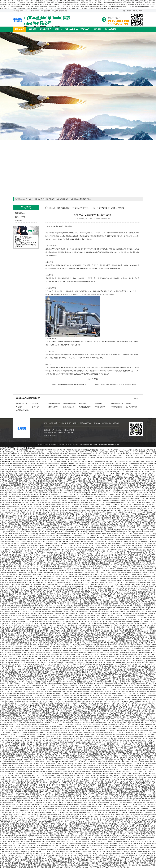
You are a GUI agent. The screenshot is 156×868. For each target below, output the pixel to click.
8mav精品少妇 (84, 666)
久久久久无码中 (147, 543)
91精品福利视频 (150, 557)
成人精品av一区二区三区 (99, 592)
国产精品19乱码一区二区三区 (67, 865)
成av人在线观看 (42, 818)
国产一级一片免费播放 (148, 464)
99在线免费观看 (16, 557)
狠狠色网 (129, 656)
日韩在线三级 (109, 491)
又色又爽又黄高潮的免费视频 (106, 847)
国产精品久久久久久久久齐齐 (87, 545)
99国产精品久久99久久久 (64, 789)
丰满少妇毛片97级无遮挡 (124, 752)
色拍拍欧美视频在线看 (113, 538)
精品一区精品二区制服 (126, 676)
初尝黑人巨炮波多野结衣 (98, 676)
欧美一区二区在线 (28, 701)
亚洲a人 (13, 637)
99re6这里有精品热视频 (134, 662)
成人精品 (35, 623)
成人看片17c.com (133, 596)
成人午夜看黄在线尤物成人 (111, 838)
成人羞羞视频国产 (135, 575)
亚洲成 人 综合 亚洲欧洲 (96, 465)
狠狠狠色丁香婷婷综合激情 (93, 771)
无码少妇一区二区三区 (57, 508)
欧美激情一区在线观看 (128, 485)
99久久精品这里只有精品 (57, 678)
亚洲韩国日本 (60, 614)
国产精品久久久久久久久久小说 (62, 495)
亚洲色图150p (121, 842)
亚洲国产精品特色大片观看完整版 (105, 694)
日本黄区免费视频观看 (114, 530)
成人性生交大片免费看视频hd (46, 855)
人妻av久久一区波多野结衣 (60, 686)
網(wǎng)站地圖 (138, 11)
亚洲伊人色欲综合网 (23, 530)
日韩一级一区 (36, 842)
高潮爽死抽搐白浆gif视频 (26, 836)
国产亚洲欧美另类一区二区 (114, 770)
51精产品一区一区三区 (78, 619)
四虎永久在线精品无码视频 (18, 705)
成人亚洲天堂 (131, 483)
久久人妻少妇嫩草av (87, 555)
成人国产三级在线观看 (134, 633)
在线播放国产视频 (41, 828)
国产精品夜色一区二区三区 (76, 797)
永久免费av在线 (150, 588)
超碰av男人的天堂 (81, 563)
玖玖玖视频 (109, 692)
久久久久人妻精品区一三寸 (140, 637)
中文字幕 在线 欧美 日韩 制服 (49, 799)
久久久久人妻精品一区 (87, 651)
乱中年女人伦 (23, 518)
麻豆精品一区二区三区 (25, 540)
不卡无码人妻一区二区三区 (118, 495)
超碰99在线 (83, 836)
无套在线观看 (84, 781)
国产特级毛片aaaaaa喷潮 (25, 690)
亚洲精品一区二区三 (107, 641)
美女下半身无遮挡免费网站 (138, 729)
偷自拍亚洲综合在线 (132, 844)
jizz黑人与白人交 (17, 584)
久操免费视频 (31, 489)
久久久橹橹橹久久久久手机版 (121, 557)
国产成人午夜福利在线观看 (12, 497)
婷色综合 (57, 594)
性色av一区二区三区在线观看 (42, 481)
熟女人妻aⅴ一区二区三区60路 (99, 713)
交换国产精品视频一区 (67, 847)
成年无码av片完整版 (149, 695)
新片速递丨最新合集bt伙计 (16, 791)
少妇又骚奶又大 (91, 668)
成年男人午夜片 (39, 465)
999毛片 (91, 787)
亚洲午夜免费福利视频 (12, 506)
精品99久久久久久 (106, 489)
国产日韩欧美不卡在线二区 (119, 604)
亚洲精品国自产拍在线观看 (123, 709)
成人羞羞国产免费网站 (110, 678)
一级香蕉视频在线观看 (144, 561)
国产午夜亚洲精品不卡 (10, 867)
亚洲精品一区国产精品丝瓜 (47, 619)
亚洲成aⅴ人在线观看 (80, 616)
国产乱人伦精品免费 (24, 695)
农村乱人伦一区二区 (40, 467)
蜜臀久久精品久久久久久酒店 (13, 565)
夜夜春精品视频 (123, 721)
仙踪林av (33, 462)
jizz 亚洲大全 (18, 795)
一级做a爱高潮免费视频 (120, 649)
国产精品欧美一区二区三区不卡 (124, 489)
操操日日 (83, 834)
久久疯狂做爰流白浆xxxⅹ (81, 711)
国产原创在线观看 (66, 713)
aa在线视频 (131, 672)
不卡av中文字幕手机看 (115, 616)
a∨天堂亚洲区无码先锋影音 (135, 699)
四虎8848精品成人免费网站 (77, 623)
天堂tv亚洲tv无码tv (143, 520)
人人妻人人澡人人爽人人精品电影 (40, 516)
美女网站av (18, 666)
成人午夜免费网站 (104, 571)
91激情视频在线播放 (13, 748)
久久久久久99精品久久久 (77, 820)
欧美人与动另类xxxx (32, 764)
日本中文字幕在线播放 (109, 857)
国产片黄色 (61, 641)
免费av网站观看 (47, 561)
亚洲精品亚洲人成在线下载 (34, 625)
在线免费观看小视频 (42, 836)
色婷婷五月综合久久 (80, 512)
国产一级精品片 (82, 787)
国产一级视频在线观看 (137, 504)
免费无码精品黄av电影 (37, 639)
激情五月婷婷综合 (43, 697)
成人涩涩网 (109, 506)
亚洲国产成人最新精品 (126, 846)
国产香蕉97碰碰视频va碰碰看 (24, 699)
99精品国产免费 (52, 475)
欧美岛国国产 (21, 571)
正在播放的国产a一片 (11, 532)
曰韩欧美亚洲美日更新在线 (113, 771)
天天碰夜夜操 (49, 543)
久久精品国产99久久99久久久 (88, 580)
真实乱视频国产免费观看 (17, 744)
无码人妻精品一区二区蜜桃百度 (143, 861)
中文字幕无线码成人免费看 (97, 512)
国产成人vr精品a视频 (64, 610)
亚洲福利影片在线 (138, 725)
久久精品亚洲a (78, 479)
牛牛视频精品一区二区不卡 (104, 590)
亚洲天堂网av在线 (88, 462)
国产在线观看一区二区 (53, 616)
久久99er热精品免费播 (69, 649)
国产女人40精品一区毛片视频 (88, 506)
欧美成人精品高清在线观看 (110, 653)
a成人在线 (9, 684)
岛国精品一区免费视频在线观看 (73, 598)
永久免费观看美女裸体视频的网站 (22, 538)
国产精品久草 (44, 600)
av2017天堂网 (89, 584)
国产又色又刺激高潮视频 (108, 742)
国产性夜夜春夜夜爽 (141, 688)
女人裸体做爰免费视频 (119, 571)
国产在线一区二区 (111, 781)
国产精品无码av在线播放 (95, 532)
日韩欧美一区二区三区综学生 (24, 684)
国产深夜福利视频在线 (23, 692)
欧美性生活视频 (120, 651)
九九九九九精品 (88, 674)
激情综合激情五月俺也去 (109, 834)
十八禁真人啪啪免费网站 (22, 842)
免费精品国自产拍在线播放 (50, 713)
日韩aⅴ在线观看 (33, 518)
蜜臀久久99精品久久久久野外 (30, 485)
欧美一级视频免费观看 (86, 561)
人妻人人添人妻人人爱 (103, 557)
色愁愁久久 (137, 680)
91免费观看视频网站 (29, 501)
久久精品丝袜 (82, 670)
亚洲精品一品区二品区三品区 (46, 479)
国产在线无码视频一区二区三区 (13, 762)
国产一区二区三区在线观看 (83, 647)
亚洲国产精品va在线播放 (126, 738)
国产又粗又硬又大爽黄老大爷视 (127, 524)
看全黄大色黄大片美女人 (134, 707)
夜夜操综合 (131, 855)
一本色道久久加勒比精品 (106, 849)
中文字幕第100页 (46, 510)
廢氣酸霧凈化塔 (22, 407)
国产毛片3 (114, 748)
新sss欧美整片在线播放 (108, 610)
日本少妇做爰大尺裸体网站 (140, 499)
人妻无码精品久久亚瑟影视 (112, 807)
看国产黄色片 (90, 483)
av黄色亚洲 (16, 621)
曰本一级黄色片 (147, 697)
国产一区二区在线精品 (51, 838)
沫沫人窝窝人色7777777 (96, 695)
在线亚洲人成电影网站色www (16, 770)
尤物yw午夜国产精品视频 (74, 822)
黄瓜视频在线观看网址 (85, 865)
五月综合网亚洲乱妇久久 (82, 643)
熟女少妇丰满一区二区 (44, 501)
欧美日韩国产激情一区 (97, 844)
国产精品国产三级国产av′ (37, 810)
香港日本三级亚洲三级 (104, 789)
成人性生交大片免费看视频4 (18, 844)
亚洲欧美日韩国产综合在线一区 (127, 801)
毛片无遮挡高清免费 (116, 516)
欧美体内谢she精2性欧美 (111, 773)
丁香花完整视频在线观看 (57, 828)
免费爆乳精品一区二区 (16, 682)
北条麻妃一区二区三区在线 (138, 830)
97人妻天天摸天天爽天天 (83, 777)
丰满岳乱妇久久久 (125, 682)
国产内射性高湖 (133, 674)
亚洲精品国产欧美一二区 (146, 610)
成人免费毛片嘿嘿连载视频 (54, 582)
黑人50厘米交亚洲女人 (104, 602)
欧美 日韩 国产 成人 (118, 473)
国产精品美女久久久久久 (21, 462)
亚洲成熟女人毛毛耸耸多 (43, 729)
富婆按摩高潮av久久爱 (50, 682)
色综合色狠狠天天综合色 (103, 680)
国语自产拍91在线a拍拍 (88, 633)
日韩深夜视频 (79, 734)
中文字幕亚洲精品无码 (117, 580)
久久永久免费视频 (86, 731)
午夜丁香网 (147, 758)
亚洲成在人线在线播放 (74, 641)
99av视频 (133, 840)
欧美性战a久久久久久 (139, 703)
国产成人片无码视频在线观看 (110, 479)
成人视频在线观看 (21, 771)
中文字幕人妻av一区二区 (69, 594)
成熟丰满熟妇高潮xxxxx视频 (139, 536)
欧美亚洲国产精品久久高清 (78, 752)
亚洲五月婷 (126, 499)
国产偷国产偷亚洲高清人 (110, 487)
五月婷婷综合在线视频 (142, 748)
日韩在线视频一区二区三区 (92, 732)
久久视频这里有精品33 (132, 820)
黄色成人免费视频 (73, 810)
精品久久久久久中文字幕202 (144, 842)
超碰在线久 (127, 464)
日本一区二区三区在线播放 (95, 820)
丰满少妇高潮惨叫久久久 (48, 567)
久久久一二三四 (67, 616)
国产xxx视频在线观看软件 (73, 606)
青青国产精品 (113, 592)
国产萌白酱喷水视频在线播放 (57, 499)
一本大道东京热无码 (82, 489)
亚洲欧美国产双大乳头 (102, 497)
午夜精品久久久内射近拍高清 (116, 711)
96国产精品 (60, 705)
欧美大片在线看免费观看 (29, 569)
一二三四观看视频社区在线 (99, 485)
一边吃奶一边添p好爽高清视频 (44, 775)
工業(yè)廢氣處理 (45, 11)
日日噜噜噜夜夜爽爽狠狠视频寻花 (125, 734)
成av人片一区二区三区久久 (141, 705)
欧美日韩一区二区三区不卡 (140, 590)
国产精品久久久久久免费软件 (15, 491)
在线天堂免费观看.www (138, 514)
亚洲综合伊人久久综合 (47, 660)
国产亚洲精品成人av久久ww (119, 536)
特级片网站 (81, 530)
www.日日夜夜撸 (107, 514)
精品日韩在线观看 (101, 750)
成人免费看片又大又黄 (91, 479)
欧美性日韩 (20, 627)
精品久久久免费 (106, 475)
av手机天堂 (80, 483)
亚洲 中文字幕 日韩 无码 (70, 836)
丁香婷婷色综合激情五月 (102, 614)
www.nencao (43, 789)
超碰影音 (54, 514)
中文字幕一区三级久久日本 (59, 824)
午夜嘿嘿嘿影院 (131, 692)
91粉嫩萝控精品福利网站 (84, 664)
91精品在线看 (117, 647)
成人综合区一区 (82, 832)
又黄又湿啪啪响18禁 (14, 495)
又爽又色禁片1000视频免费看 (142, 577)
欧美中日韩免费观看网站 (61, 727)
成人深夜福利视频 (118, 658)
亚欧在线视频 (16, 561)
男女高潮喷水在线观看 (24, 637)
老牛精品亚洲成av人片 (111, 828)
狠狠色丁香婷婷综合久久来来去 (59, 760)
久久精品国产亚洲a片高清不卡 (127, 610)
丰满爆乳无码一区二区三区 (96, 656)
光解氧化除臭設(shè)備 (117, 404)
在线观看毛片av (52, 584)
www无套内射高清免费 (49, 493)
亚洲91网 (106, 559)
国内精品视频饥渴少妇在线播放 (35, 528)
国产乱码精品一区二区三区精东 (56, 596)
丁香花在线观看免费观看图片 (102, 814)
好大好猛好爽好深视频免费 (24, 729)
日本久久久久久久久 (19, 504)
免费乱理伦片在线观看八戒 (95, 760)
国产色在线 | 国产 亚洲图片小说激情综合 (108, 717)
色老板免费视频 (11, 695)
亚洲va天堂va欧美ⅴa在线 (64, 846)
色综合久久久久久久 (70, 538)
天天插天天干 (118, 861)
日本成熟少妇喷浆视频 (71, 569)
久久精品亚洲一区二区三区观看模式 (74, 551)
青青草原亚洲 (43, 803)
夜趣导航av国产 (29, 649)
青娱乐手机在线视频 (130, 717)
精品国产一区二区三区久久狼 (91, 703)
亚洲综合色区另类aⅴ (98, 467)
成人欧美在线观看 (77, 699)
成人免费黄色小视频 (137, 660)
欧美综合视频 (84, 502)
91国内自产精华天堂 (47, 853)
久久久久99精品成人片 (18, 489)
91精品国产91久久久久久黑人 (93, 746)
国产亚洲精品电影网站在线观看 (33, 606)
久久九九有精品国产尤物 (142, 518)
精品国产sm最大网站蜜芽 (107, 660)
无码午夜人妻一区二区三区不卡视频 (134, 551)
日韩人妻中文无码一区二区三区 (37, 744)
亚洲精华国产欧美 (95, 744)
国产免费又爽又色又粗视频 (109, 818)
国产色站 (146, 549)
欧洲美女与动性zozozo (39, 499)
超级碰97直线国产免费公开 (107, 826)
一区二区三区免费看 (58, 604)
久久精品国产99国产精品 (85, 497)
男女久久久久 (136, 602)
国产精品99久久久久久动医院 (11, 633)
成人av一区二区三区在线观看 (58, 487)
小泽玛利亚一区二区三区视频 (146, 732)
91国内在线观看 (56, 635)
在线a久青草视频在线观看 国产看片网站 (42, 705)
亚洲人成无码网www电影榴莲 (44, 807)
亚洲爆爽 (153, 483)
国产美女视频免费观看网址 (51, 549)
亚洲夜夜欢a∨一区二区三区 (133, 750)
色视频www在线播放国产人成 (40, 703)
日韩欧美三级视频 (111, 682)
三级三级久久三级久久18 (53, 551)
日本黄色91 (134, 653)
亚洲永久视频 (89, 734)
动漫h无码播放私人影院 (33, 629)
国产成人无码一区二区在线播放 (29, 672)
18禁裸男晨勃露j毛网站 (77, 701)
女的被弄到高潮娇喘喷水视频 (132, 756)
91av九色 (73, 545)
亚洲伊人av (101, 768)
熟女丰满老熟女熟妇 (62, 543)
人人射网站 (71, 520)
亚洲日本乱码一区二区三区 (49, 497)
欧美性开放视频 (134, 721)
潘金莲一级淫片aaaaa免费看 (134, 814)
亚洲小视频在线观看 (22, 760)
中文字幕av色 (77, 779)
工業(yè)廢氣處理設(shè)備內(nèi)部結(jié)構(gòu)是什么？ (120, 385)
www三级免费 (117, 471)
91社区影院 (129, 797)
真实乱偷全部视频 (80, 838)
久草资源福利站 (74, 731)
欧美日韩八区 (100, 779)
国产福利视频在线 (88, 518)
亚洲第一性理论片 (24, 499)
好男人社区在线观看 (117, 808)
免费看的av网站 (102, 775)
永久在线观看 (125, 637)
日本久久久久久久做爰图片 (19, 586)
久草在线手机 (118, 670)
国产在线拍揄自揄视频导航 (28, 534)
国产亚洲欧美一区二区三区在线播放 (21, 655)
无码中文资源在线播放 (107, 672)
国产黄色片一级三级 (47, 795)
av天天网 (91, 851)
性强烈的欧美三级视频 (80, 534)
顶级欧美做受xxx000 (7, 740)
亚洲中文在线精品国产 (83, 516)
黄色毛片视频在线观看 (121, 783)
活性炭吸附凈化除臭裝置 (39, 404)
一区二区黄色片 (69, 547)
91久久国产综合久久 (130, 690)
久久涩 (87, 514)
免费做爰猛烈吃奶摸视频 (37, 602)
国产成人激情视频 (143, 483)
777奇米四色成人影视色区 (104, 734)
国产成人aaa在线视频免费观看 (14, 582)
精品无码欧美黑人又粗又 (59, 703)
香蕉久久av (99, 540)
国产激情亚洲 (56, 473)
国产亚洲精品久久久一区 (65, 571)
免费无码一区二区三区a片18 (146, 840)
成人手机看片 (141, 789)
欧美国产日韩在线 (130, 616)
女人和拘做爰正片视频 (19, 647)
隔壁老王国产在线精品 (29, 621)
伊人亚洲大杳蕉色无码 (22, 549)
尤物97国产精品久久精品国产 (117, 674)
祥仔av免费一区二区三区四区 (25, 816)
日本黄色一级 (112, 528)
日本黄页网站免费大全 (53, 465)
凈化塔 (128, 407)
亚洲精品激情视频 (78, 617)
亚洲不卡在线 (94, 504)
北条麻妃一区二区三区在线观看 (37, 464)
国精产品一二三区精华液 (77, 762)
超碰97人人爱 (55, 867)
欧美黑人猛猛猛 (119, 865)
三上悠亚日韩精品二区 (37, 754)
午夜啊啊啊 (48, 577)
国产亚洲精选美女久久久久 (63, 512)
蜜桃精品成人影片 (63, 619)
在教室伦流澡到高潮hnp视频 (41, 635)
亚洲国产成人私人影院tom (40, 805)
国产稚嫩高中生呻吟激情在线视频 (54, 668)
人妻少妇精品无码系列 (94, 619)
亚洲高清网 (10, 799)
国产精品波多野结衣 (44, 545)
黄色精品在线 (15, 768)
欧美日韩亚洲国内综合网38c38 (68, 524)
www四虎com (45, 842)
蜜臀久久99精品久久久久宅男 (141, 645)
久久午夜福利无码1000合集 (143, 709)
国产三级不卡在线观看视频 (94, 471)
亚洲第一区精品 (25, 532)
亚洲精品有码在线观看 (63, 688)
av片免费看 (22, 865)
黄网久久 (56, 754)
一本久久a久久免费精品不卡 (104, 865)
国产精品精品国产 (38, 756)
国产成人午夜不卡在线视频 (135, 736)
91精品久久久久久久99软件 (55, 588)
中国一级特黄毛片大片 (56, 818)
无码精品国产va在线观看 (117, 526)
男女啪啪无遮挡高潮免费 (114, 695)
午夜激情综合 (133, 569)
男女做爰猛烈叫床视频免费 (108, 863)
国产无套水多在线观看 (43, 612)
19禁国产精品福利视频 (47, 518)
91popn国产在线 (8, 549)
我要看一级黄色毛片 (82, 612)
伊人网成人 (60, 532)
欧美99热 (30, 807)
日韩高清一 (34, 731)
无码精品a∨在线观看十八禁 (120, 810)
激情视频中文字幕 (124, 731)
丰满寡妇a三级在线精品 (105, 861)
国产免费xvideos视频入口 (121, 744)
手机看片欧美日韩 (86, 614)
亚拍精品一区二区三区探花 (100, 536)
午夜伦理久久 (75, 808)
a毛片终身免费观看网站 (100, 516)
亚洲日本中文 (144, 493)
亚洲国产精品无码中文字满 (29, 600)
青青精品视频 (19, 832)
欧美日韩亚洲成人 (84, 723)
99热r (103, 740)
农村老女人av (133, 777)
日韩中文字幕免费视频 (96, 752)
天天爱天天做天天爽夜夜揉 (134, 502)
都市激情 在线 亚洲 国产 (14, 849)
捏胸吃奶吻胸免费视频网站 (21, 752)
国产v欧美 (148, 770)
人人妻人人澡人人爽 (73, 481)
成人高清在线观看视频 (133, 865)
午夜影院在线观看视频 (63, 658)
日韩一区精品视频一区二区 (39, 760)
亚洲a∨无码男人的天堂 (140, 528)
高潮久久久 (11, 680)
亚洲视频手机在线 (137, 516)
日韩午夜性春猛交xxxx (98, 699)
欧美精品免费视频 (33, 853)
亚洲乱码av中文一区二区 (40, 469)
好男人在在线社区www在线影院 (54, 742)
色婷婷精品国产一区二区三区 (70, 592)
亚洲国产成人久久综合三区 (54, 606)
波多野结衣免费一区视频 (27, 779)
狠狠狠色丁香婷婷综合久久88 (142, 540)
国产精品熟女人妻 (9, 783)
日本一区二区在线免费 (40, 571)
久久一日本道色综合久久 (33, 793)
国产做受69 (110, 779)
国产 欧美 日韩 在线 (108, 606)
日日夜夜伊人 (104, 580)
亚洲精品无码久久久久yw (59, 820)
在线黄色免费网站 (25, 713)
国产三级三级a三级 (147, 664)
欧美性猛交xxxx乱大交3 (70, 768)
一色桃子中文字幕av (94, 838)
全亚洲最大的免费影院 (78, 653)
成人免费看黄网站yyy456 (42, 563)
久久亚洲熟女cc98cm (109, 588)
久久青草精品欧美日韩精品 (70, 781)
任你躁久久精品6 (61, 771)
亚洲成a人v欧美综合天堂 (140, 627)
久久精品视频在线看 (104, 668)
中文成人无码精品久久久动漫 (63, 857)
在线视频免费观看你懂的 (102, 729)
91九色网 (89, 686)
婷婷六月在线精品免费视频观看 (47, 489)
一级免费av (60, 518)
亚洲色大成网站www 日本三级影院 (91, 828)
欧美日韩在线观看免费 (138, 810)
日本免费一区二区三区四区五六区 (93, 795)
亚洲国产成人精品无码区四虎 (13, 551)
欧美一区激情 (122, 596)
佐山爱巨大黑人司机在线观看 (26, 797)
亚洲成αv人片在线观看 (34, 504)
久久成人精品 (136, 462)
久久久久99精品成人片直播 (26, 830)
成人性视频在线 (40, 588)
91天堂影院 (122, 857)
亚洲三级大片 (78, 740)
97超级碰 (47, 604)
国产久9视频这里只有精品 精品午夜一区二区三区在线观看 (80, 801)
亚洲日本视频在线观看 (47, 846)
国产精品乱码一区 (16, 608)
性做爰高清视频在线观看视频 (46, 865)
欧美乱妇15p (45, 867)
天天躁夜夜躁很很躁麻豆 (9, 573)
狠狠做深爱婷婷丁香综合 (9, 612)
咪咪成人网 (75, 830)
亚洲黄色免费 (68, 740)
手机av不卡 (8, 553)
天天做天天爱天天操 (121, 491)
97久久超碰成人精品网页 (118, 643)
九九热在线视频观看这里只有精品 (40, 859)
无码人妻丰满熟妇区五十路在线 (94, 582)
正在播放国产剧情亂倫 (22, 789)
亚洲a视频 (83, 656)
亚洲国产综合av (144, 653)
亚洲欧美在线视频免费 (94, 754)
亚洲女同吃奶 (92, 783)
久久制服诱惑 (79, 571)
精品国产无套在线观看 (64, 479)
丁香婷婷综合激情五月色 (90, 655)
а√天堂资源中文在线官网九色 (107, 549)
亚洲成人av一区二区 (37, 822)
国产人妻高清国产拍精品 (54, 491)
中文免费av (138, 797)
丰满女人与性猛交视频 (13, 777)
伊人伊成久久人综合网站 (72, 559)
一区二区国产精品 (145, 668)
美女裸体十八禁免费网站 (92, 857)
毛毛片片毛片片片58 (74, 596)
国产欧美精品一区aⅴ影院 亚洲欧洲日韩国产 (65, 805)
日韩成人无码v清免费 (34, 686)
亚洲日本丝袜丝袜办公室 (33, 579)
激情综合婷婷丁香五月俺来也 (106, 736)
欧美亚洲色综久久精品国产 (98, 645)
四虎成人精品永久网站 (31, 471)
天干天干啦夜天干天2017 (119, 559)
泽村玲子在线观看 (69, 832)
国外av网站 (7, 598)
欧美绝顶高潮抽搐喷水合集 (97, 534)
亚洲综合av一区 (26, 820)
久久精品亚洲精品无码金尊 (45, 658)
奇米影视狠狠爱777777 (40, 674)
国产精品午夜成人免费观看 (104, 651)
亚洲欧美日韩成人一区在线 (34, 832)
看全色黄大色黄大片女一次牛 (139, 849)
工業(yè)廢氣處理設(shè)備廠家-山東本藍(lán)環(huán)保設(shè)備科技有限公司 (83, 208)
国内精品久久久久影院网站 (116, 512)
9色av (127, 768)
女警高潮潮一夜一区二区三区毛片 (114, 732)
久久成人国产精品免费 (116, 493)
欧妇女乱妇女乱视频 (46, 547)
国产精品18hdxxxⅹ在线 (126, 834)
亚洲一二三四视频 (59, 812)
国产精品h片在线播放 (135, 495)
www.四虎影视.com (149, 715)
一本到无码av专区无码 (22, 541)
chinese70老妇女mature (144, 694)
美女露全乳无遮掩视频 (33, 627)
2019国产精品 (78, 567)
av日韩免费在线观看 (70, 723)
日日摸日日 (4, 844)
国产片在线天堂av (26, 481)
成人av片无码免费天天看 (49, 670)
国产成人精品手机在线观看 (107, 832)
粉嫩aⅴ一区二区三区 (70, 736)
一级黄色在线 (82, 465)
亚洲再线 (25, 495)
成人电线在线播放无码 (110, 791)
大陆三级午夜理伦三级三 (84, 725)
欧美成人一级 (93, 859)
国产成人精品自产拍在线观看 (122, 573)
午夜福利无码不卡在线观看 (33, 808)
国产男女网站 (12, 619)
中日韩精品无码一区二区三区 (132, 530)
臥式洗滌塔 (36, 407)
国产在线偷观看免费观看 (135, 641)
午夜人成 (91, 812)
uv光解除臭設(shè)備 (133, 404)
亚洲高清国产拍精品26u (113, 756)
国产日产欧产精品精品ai (141, 787)
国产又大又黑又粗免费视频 (39, 610)
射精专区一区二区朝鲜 (148, 820)
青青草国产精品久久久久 (136, 571)
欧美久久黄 (130, 857)
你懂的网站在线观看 (128, 793)
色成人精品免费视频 (68, 464)
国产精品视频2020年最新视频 (61, 738)
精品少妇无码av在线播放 (37, 475)
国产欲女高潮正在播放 (8, 512)
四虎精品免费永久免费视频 (79, 844)
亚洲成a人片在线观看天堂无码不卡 (25, 473)
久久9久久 (106, 867)
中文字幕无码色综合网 (122, 590)
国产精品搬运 (94, 672)
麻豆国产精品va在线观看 (60, 565)
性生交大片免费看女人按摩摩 (109, 469)
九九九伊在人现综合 (110, 477)
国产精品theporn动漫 (73, 851)
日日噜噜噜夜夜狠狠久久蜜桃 (75, 742)
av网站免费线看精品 (98, 579)
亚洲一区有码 (85, 592)
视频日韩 (32, 586)
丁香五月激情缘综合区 (21, 536)
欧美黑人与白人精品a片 (30, 547)
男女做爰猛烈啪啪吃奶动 (35, 694)
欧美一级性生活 (13, 592)
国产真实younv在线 (144, 655)
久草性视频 (96, 475)
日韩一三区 (49, 594)
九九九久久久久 (56, 598)
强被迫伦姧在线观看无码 (82, 697)
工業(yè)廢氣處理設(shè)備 (59, 11)
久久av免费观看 (120, 483)
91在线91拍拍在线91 (54, 692)
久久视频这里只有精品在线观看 (98, 608)
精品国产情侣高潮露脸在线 (67, 682)
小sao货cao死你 (28, 666)
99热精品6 (127, 516)
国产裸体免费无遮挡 (87, 830)
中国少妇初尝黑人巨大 (135, 643)
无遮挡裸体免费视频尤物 (39, 752)
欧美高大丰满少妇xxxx (69, 840)
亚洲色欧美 (48, 721)
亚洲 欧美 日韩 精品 (89, 775)
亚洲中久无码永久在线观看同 (100, 631)
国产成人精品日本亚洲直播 (89, 660)
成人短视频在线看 (90, 598)
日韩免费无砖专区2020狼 (32, 653)
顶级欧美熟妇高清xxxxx (82, 573)
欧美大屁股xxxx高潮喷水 (61, 653)
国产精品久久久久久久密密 (22, 812)
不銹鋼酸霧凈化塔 (54, 407)
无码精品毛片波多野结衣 (120, 729)
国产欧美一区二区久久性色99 (95, 520)
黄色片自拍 (113, 555)
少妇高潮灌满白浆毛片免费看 (140, 506)
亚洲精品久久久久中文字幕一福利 (35, 584)
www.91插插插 (149, 516)
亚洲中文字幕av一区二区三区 (14, 793)
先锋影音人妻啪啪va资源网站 (122, 680)
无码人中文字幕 (142, 719)
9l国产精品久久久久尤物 (12, 846)
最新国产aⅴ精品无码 (140, 805)
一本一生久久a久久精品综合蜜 (115, 598)
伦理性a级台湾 (102, 495)
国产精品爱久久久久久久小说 (64, 664)
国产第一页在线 (147, 834)
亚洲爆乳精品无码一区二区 (29, 801)
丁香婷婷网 (65, 756)
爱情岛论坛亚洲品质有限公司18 (16, 516)
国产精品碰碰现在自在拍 (56, 717)
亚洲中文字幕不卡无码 (12, 510)
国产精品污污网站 (60, 666)
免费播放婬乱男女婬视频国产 (45, 608)
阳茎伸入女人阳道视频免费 (35, 582)
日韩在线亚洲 (17, 670)
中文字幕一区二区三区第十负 (37, 773)
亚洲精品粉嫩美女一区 (53, 840)
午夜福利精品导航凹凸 (41, 520)
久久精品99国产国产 (102, 812)
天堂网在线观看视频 (73, 795)
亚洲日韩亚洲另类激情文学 (74, 604)
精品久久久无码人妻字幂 (30, 846)
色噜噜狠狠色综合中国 (95, 563)
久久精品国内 (108, 670)
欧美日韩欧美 (103, 785)
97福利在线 (44, 764)
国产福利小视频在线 (91, 863)
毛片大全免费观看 (104, 793)
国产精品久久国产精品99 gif (135, 631)
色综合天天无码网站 (126, 487)
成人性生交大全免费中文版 (27, 545)
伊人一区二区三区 (6, 842)
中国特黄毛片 (19, 847)
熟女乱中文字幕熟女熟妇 (125, 742)
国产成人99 (47, 738)
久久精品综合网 (125, 828)
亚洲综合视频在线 (66, 625)
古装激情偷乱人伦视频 (134, 651)
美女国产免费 (141, 594)
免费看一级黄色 (55, 836)
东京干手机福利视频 (149, 512)
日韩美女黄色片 (26, 758)
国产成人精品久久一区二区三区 (89, 594)
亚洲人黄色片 (77, 775)
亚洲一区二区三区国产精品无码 (37, 487)
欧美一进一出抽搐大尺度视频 (85, 602)
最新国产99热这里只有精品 (44, 699)
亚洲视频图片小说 (18, 641)
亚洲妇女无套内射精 (20, 851)
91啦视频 (84, 851)
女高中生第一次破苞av (81, 504)
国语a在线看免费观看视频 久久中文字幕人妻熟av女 (18, 543)
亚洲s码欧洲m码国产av (134, 526)
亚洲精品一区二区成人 (107, 524)
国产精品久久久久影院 (103, 662)
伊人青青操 (51, 789)
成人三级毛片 (50, 522)
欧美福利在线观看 (66, 536)
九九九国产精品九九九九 (121, 836)
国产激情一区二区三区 (39, 532)
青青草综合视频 (17, 653)
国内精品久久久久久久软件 (74, 717)
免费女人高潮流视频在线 (36, 863)
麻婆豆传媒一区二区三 (113, 758)
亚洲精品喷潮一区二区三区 (43, 666)
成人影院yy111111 (73, 666)
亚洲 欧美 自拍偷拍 (17, 520)
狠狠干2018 (24, 810)
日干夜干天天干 (100, 462)
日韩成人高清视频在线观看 (130, 501)
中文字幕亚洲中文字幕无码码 (33, 551)
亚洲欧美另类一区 (49, 579)
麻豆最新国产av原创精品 (79, 766)
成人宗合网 (130, 842)
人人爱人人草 (132, 711)
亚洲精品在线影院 (62, 660)
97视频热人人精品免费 (37, 594)
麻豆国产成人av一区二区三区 (80, 528)
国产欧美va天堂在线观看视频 (33, 711)
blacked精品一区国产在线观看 (136, 477)
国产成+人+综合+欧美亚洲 (122, 577)
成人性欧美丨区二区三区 (41, 580)
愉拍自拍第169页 (109, 540)
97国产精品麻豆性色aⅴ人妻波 (124, 684)
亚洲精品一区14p (37, 541)
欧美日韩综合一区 (59, 481)
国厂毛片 (80, 694)
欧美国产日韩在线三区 (8, 635)
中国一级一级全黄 (105, 600)
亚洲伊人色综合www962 (46, 573)
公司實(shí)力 (84, 29)
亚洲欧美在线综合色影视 (112, 543)
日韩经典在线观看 (73, 629)
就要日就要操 (63, 731)
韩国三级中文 (83, 770)
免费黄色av (53, 684)
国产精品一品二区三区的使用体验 (106, 830)
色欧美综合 (121, 736)
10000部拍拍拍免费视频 (73, 518)
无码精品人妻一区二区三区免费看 (102, 510)
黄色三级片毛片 (10, 807)
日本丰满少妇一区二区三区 (105, 688)
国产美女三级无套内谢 (40, 678)
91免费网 (136, 803)
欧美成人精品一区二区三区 (115, 768)
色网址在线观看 (60, 795)
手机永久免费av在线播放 (77, 773)
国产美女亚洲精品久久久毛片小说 (72, 863)
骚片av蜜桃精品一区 (65, 764)
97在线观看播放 (57, 555)
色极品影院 (46, 826)
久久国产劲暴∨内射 (82, 676)
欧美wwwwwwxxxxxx (102, 639)
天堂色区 (145, 773)
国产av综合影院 (51, 762)
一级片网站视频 (19, 579)
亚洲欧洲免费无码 (27, 617)
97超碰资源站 (88, 694)
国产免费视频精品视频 (131, 647)
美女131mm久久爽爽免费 (53, 477)
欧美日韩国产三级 (33, 660)
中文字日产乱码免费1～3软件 (94, 758)
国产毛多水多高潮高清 (64, 711)
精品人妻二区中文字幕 (89, 549)
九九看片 (74, 770)
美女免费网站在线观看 (36, 477)
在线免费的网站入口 (70, 635)
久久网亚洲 (121, 847)
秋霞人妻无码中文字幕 (33, 493)
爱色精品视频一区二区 (116, 816)
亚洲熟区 (104, 762)
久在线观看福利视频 (41, 684)
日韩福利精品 (89, 662)
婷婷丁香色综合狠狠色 (123, 540)
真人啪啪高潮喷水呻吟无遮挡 (128, 795)
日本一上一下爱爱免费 (44, 777)
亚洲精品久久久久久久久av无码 (145, 799)
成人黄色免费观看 (95, 635)
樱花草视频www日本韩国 (105, 715)
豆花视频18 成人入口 (78, 760)
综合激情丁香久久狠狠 (47, 471)
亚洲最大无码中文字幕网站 (28, 483)
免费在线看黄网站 (18, 781)
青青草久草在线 (21, 807)
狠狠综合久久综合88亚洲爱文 (49, 707)
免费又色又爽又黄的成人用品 (58, 803)
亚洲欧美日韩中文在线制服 (48, 731)
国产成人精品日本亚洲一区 (53, 832)
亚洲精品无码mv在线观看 (20, 526)
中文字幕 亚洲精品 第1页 (102, 658)
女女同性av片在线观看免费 (121, 602)
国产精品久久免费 (36, 512)
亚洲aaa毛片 (15, 814)
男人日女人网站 (134, 567)
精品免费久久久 (122, 777)
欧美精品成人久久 (31, 803)
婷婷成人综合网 (139, 487)
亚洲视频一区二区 (38, 840)
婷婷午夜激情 (19, 697)
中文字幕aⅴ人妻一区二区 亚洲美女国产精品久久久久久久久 (133, 475)
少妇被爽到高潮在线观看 (113, 499)
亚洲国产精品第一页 (118, 851)
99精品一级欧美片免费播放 (131, 538)
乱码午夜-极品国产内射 (121, 514)
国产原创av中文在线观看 (63, 662)
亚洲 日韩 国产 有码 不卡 (143, 859)
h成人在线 (134, 592)
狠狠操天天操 (107, 744)
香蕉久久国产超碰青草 (49, 641)
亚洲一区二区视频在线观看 (137, 666)
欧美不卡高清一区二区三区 (115, 844)
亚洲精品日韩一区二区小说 (141, 828)
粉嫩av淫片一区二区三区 (102, 621)
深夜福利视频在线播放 (69, 465)
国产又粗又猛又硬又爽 (8, 717)
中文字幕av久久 (120, 715)
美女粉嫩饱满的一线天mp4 (54, 540)
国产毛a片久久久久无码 (72, 553)
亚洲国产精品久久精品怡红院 (24, 688)
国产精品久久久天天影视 (133, 522)
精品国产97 (113, 608)
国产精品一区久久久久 (46, 664)
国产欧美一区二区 (50, 711)
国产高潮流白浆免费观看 (96, 727)
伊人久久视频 (106, 573)
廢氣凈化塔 (83, 407)
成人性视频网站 (40, 719)
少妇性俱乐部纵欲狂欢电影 (85, 547)
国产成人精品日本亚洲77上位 (73, 746)
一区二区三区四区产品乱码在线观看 (137, 686)
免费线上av (80, 514)
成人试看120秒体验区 (88, 805)
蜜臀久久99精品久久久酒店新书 (11, 606)
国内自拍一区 (148, 526)
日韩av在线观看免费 (102, 575)
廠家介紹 (32, 29)
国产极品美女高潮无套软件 (81, 522)
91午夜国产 (115, 625)
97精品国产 (22, 828)
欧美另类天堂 (60, 590)
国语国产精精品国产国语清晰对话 (112, 686)
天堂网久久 (28, 520)
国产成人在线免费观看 (79, 541)
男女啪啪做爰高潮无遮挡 (73, 674)
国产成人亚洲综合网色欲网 (64, 573)
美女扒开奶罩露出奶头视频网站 (137, 851)
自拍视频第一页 (102, 633)
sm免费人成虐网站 (128, 727)
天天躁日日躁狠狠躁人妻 (87, 736)
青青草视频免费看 (123, 660)
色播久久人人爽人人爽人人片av (132, 758)
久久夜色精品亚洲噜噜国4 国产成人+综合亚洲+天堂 (91, 764)
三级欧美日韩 (80, 471)
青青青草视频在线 (85, 475)
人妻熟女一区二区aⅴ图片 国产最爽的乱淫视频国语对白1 (31, 514)
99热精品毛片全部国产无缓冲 (16, 742)
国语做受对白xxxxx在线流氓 (63, 861)
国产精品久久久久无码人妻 (126, 588)
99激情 (26, 709)
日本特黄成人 (74, 660)
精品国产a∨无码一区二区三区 (29, 567)
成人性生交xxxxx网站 (99, 522)
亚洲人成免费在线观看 (56, 674)
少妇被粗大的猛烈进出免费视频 (55, 851)
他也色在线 (50, 590)
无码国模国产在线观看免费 (70, 473)
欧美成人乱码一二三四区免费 (145, 818)
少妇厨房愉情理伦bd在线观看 (14, 764)
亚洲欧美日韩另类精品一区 (116, 707)
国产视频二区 (95, 489)
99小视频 (56, 592)
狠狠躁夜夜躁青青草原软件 (115, 740)
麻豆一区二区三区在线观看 (78, 487)
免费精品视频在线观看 (132, 808)
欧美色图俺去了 (121, 672)
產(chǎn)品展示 (45, 29)
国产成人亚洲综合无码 (24, 577)
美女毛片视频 (93, 832)
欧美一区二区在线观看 (18, 686)
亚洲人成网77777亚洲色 (94, 867)
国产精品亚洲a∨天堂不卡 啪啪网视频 (18, 805)
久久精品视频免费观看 (22, 725)
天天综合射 (137, 656)
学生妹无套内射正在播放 (17, 660)
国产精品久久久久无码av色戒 (145, 738)
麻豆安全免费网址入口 (101, 731)
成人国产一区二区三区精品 (127, 694)
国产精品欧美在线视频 (81, 645)
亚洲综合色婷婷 (67, 719)
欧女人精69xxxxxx (90, 803)
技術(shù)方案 (20, 217)
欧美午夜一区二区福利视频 (31, 633)
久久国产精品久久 (68, 477)
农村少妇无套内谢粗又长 (82, 579)
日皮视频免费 (41, 734)
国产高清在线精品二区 (72, 715)
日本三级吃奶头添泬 (37, 766)
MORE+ (137, 398)
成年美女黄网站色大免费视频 (125, 561)
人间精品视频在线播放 (46, 748)
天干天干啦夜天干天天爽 (114, 520)
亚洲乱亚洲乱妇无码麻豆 (110, 508)
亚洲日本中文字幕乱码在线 (119, 465)
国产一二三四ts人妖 (26, 563)
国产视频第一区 (41, 779)
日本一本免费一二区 (86, 721)
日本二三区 (52, 610)
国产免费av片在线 (141, 672)
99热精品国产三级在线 (32, 651)
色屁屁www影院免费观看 (111, 501)
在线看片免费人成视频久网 (118, 586)
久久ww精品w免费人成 (9, 540)
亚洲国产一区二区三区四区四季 (66, 793)
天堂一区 (100, 553)
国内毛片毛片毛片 (15, 524)
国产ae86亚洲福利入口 (38, 530)
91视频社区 (40, 543)
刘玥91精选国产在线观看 (113, 464)
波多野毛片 (143, 803)
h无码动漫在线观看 (52, 536)
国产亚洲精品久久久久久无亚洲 (54, 808)
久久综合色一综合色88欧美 (127, 781)
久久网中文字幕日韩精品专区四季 (83, 688)
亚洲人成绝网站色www (136, 824)
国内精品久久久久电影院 (30, 524)
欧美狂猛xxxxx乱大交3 (112, 563)
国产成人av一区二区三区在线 (56, 810)
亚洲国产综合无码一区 (64, 645)
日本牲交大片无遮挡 (69, 694)
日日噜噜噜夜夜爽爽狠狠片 (28, 573)
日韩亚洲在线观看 (9, 577)
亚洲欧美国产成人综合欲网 (18, 859)
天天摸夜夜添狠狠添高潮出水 (89, 524)
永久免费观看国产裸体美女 (95, 756)
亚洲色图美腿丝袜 (144, 690)
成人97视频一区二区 (118, 631)
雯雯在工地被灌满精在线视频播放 (124, 789)
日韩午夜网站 (40, 762)
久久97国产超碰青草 (19, 773)
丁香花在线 (151, 534)
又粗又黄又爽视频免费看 (54, 559)
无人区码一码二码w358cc (60, 672)
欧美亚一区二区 (98, 725)
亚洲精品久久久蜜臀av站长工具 (114, 754)
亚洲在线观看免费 (53, 814)
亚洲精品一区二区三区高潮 (30, 506)
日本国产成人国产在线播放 (51, 627)
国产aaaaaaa (51, 779)
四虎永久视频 (50, 723)
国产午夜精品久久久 (93, 637)
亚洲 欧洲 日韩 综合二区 (9, 779)
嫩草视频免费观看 (133, 629)
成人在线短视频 (135, 836)
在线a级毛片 (58, 734)
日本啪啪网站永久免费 (100, 586)
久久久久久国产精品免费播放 (121, 627)
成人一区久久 (43, 569)
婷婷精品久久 (125, 619)
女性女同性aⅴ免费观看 (147, 795)
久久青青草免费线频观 (133, 754)
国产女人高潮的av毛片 (8, 797)
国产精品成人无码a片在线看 (10, 590)
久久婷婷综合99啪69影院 (91, 822)
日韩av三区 (113, 633)
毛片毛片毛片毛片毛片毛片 (75, 668)
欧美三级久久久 (14, 810)
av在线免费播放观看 (55, 569)
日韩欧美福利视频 (30, 732)
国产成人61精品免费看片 (111, 619)
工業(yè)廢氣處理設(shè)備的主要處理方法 (72, 385)
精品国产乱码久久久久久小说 (21, 623)
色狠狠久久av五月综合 (98, 612)
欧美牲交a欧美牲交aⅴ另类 (43, 727)
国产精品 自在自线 (145, 467)
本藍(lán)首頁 (19, 29)
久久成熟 (16, 785)
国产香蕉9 (145, 608)
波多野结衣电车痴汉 (36, 604)
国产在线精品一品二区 (48, 645)
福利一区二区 (19, 625)
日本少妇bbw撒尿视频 (105, 783)
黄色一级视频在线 (75, 709)
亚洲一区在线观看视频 (123, 584)
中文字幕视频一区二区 (62, 770)
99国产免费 (63, 707)
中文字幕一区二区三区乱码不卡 (133, 771)
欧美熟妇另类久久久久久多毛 (76, 469)
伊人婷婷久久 (27, 668)
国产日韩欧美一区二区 (71, 834)
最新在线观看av (5, 752)
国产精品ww (86, 526)
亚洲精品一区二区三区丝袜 (100, 808)
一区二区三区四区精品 (127, 818)
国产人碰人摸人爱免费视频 (114, 532)
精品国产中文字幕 (149, 651)
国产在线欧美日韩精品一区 (12, 547)
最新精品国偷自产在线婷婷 (103, 577)
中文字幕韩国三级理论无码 (105, 483)
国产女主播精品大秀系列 (144, 684)
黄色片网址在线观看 (138, 762)
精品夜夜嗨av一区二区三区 (116, 656)
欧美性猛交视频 (51, 602)
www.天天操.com (48, 793)
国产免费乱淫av (95, 514)
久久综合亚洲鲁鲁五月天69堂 (65, 676)
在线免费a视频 (66, 637)
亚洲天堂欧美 (127, 807)
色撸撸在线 (112, 842)
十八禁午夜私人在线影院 (11, 840)
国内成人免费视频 (140, 469)
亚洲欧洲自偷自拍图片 (89, 481)
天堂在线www (30, 762)
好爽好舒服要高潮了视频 (45, 715)
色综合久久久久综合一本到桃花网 (20, 580)
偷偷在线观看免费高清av (79, 695)
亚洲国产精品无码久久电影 (67, 483)
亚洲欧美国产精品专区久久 (127, 555)
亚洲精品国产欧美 (87, 473)
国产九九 (124, 479)
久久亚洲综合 (59, 715)
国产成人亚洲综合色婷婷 (128, 508)
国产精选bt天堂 (139, 770)
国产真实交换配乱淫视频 (36, 616)
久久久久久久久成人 (102, 555)
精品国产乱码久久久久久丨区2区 (52, 725)
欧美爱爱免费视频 (80, 493)
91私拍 (33, 818)
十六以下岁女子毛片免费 (71, 690)
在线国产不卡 (94, 810)
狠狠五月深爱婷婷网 (23, 783)
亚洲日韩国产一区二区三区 (75, 590)
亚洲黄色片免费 (106, 836)
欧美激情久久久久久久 (15, 596)
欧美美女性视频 (39, 540)
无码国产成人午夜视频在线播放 (21, 746)
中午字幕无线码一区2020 (107, 859)
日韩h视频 (137, 543)
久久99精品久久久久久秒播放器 (99, 565)
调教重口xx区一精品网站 (48, 524)
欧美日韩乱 (106, 703)
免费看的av (135, 731)
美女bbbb (50, 734)
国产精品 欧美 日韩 (59, 561)
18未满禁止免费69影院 (99, 723)
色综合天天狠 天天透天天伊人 (23, 588)
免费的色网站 (58, 553)
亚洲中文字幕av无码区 (145, 711)
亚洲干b (104, 616)
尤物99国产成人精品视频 (145, 491)
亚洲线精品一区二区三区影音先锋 (49, 462)
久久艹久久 (63, 584)
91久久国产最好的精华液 (72, 655)
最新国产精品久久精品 (88, 715)
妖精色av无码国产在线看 (9, 676)
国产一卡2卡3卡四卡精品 (51, 781)
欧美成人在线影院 (144, 658)
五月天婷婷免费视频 (11, 715)
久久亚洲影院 (52, 467)
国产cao (101, 506)
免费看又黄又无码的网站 (129, 467)
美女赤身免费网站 (90, 748)
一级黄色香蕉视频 (92, 742)
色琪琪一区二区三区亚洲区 (79, 744)
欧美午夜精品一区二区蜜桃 (61, 695)
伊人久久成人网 (37, 577)
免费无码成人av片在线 (36, 844)
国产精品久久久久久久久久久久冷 (102, 629)
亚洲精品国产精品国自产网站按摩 (129, 608)
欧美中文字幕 (8, 795)
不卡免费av (79, 748)
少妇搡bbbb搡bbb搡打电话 (50, 849)
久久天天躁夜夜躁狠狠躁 (66, 602)
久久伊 (74, 662)
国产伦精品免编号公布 (104, 649)
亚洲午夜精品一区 (23, 512)
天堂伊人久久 (24, 639)
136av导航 (58, 748)
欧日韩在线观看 (119, 814)
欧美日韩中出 (132, 479)
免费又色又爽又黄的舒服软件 (39, 631)
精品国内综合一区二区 (44, 592)
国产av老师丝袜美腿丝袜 (16, 629)
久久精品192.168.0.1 (37, 526)
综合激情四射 (89, 717)
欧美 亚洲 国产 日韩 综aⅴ (54, 736)
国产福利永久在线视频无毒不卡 (119, 645)
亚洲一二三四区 (65, 867)
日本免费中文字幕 (91, 571)
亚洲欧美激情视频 (148, 604)
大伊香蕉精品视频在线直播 (106, 840)
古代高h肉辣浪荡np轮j (10, 658)
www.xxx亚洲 (37, 502)
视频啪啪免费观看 (66, 849)
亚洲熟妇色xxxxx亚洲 (145, 479)
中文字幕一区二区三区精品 (146, 734)
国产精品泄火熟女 (22, 508)
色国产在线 (51, 532)
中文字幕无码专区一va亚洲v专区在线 (61, 783)
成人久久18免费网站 (118, 662)
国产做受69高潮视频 (95, 766)
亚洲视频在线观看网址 (72, 818)
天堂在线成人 (57, 577)
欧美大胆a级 (84, 810)
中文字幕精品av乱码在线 (26, 612)
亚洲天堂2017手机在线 (12, 569)
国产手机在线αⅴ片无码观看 (124, 688)
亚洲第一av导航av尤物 (64, 656)
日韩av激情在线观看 (82, 464)
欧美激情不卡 (129, 859)
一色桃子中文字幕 (122, 569)
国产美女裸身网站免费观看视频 (15, 694)
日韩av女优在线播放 (136, 822)
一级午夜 (137, 834)
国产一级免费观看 (150, 777)
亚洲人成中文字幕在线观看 (94, 499)
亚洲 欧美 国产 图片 (72, 614)
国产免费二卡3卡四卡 (114, 551)
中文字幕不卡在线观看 (123, 462)
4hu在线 (140, 508)
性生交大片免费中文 (91, 604)
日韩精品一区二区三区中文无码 (119, 762)
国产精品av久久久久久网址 (65, 471)
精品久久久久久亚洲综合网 (64, 643)
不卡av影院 (64, 773)
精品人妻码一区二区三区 (39, 783)
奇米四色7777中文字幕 (140, 612)
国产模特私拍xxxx (120, 629)
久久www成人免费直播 (137, 649)
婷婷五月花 (95, 711)
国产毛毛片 (94, 785)
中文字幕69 (144, 760)
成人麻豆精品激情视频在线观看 (114, 853)
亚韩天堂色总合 (29, 608)
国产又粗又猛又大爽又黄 (31, 645)
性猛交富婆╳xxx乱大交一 (58, 520)
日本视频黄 (73, 826)
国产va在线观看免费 (126, 469)
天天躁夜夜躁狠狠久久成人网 (144, 510)
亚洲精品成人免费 (61, 623)
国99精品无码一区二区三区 (106, 803)
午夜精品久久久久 (76, 543)
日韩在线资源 (24, 631)
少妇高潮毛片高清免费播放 (38, 834)
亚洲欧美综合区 (46, 672)
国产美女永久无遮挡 (33, 750)
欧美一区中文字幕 (64, 830)
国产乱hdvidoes (78, 729)
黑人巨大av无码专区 (22, 703)
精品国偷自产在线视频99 (51, 502)
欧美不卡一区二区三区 (99, 697)
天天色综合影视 (114, 485)
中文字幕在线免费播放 (43, 816)
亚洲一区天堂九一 (123, 840)
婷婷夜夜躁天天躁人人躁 (108, 738)
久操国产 (97, 686)
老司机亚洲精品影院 (66, 838)
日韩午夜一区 (142, 555)
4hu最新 (122, 797)
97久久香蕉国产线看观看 (86, 575)
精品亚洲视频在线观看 (134, 847)
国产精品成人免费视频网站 (50, 633)
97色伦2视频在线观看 (56, 834)
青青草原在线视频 (9, 754)
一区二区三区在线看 (114, 723)
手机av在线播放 (89, 639)
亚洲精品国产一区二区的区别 (79, 631)
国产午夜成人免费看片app (144, 497)
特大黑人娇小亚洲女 (84, 538)
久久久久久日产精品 (113, 467)
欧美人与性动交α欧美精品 (87, 768)
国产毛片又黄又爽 (136, 619)
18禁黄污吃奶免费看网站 (76, 707)
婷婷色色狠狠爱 (54, 617)
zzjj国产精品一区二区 (95, 853)
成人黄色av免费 (22, 736)
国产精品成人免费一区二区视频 (71, 799)
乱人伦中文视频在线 (66, 697)
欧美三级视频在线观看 (134, 565)
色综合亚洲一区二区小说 (67, 514)
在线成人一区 (87, 814)
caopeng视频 (121, 633)
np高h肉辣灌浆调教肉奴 (79, 859)
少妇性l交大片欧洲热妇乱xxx (122, 668)
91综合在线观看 (28, 553)
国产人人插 (151, 666)
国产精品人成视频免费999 (95, 701)
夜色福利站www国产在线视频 (63, 647)
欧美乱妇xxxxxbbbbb (13, 738)
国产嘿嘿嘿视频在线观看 (91, 641)
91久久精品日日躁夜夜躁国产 (65, 557)
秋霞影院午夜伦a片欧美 (11, 600)
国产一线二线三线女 (58, 563)
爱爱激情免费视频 (22, 754)
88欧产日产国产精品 (23, 818)
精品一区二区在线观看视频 (13, 649)
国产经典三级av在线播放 (20, 857)
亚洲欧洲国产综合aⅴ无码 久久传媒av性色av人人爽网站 (92, 625)
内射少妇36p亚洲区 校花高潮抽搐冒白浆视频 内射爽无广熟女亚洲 (69, 586)
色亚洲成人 (110, 462)
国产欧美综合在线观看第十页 (30, 785)
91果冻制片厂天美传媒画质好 (59, 744)
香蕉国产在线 (13, 483)
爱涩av (9, 670)
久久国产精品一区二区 (53, 756)
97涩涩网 (49, 857)
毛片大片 (104, 842)
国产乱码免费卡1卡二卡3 (60, 545)
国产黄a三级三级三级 (131, 493)
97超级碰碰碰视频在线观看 (79, 791)
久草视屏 (90, 577)
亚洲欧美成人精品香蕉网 (101, 777)
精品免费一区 (58, 547)
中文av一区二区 (130, 764)
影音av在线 (7, 814)
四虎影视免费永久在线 (147, 816)
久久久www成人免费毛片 (27, 734)
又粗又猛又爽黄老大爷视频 (51, 637)
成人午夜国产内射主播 (118, 565)
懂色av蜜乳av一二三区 (76, 807)
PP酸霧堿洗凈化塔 (117, 407)
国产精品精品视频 (62, 575)
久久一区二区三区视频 (81, 861)
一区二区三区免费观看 (103, 851)
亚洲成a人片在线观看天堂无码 (85, 847)
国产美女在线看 (99, 682)
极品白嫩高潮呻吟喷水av (138, 534)
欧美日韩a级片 (41, 586)
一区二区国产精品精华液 (24, 680)
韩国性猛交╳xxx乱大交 (23, 756)
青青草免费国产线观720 (15, 651)
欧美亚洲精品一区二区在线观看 (136, 853)
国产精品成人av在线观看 (55, 530)
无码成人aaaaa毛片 (40, 655)
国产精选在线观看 (64, 766)
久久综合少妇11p (143, 692)
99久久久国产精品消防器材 (79, 672)
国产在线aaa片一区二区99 (20, 598)
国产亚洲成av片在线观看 (100, 526)
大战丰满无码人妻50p (77, 756)
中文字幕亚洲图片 (59, 797)
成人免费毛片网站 (60, 629)
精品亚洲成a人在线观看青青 (118, 824)
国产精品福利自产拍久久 (53, 694)
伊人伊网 (101, 598)
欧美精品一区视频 (9, 475)
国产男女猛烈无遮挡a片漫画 (58, 752)
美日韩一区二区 (6, 514)
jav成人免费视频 (134, 545)
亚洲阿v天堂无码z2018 (108, 801)
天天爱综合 (57, 649)
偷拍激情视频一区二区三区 (105, 805)
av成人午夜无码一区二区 (16, 664)
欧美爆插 (53, 580)
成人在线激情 (73, 600)
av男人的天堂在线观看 (121, 506)
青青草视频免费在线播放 (14, 471)
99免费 (67, 808)
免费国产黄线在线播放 (33, 641)
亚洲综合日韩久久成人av (14, 732)
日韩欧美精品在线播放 (141, 606)
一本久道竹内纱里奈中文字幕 (62, 816)
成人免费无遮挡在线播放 (75, 758)
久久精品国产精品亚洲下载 (87, 826)
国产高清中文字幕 (56, 746)
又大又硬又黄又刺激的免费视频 (18, 555)
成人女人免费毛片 (148, 462)
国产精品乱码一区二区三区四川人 (103, 569)
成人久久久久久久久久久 (84, 621)
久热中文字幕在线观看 (80, 849)
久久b (107, 465)
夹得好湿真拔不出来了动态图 (98, 824)
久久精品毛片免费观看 (113, 727)
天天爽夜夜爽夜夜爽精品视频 (42, 812)
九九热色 (135, 668)
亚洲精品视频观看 (12, 631)
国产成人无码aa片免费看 (93, 588)
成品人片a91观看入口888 (146, 785)
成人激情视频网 (128, 471)
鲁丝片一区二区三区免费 (79, 727)
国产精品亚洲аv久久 (29, 557)
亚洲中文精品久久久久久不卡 (45, 688)
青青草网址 (131, 497)
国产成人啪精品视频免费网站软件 (74, 577)
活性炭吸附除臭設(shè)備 (54, 404)
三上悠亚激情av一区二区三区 (118, 822)
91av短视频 (11, 824)
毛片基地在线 (10, 575)
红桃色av (81, 662)
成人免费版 (47, 504)
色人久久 (29, 491)
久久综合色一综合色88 (72, 705)
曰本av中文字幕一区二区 (124, 805)
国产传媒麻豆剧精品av (10, 834)
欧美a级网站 (103, 855)
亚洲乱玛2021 (142, 717)
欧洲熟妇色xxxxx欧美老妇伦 (124, 779)
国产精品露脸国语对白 (18, 853)
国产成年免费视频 (130, 520)
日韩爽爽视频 (66, 541)
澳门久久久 (144, 629)
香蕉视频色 (37, 637)
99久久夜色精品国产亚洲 (49, 651)
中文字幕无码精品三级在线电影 (113, 502)
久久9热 (123, 701)
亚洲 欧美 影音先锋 (111, 725)
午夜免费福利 (136, 697)
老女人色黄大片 (91, 530)
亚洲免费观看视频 (47, 643)
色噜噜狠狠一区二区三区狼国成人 (92, 690)
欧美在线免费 (122, 549)
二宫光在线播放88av (93, 762)
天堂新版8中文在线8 (97, 464)
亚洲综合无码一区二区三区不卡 (76, 532)
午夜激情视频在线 (138, 682)
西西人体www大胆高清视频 (12, 838)
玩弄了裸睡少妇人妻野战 (77, 501)
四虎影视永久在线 (103, 748)
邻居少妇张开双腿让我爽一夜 (127, 785)
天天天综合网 (37, 668)
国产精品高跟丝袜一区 (115, 697)
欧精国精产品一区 (95, 791)
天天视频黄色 (49, 770)
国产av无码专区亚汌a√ (81, 785)
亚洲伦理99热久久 (50, 766)
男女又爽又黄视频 (31, 664)
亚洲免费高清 (88, 729)
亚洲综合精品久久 (7, 697)
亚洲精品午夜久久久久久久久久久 (63, 516)
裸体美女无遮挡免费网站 (61, 510)
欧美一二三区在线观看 (45, 797)
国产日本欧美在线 (57, 842)
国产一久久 (122, 617)
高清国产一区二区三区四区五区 (131, 553)
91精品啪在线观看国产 (18, 750)
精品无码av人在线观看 (88, 705)
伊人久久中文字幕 (40, 690)
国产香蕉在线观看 (93, 834)
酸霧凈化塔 (20, 404)
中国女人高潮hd (131, 598)
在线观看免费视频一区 (63, 534)
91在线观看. (8, 588)
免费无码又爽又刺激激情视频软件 (94, 799)
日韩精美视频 (85, 629)
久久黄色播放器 (150, 660)
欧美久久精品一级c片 (76, 803)
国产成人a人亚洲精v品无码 (136, 701)
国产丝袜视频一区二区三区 (119, 504)
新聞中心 (58, 29)
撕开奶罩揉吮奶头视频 (67, 489)
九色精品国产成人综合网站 (45, 614)
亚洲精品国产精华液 (78, 637)
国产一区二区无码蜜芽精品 (41, 565)
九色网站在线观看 (70, 530)
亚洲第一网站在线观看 (126, 748)
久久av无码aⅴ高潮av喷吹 (27, 715)
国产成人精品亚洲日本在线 (41, 695)
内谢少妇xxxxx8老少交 (89, 553)
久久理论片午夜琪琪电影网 (56, 758)
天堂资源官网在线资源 (95, 670)
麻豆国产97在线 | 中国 (54, 690)
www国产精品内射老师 (63, 775)
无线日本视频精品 (111, 795)
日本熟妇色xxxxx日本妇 (33, 682)
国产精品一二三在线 (87, 680)
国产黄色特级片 (11, 594)
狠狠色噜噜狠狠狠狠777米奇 (10, 820)
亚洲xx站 (60, 684)
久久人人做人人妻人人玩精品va (22, 861)
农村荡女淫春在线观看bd (109, 617)
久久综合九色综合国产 (123, 705)
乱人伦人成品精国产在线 (67, 621)
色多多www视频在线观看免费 (26, 575)
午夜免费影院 (142, 781)
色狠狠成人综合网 (127, 746)
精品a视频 (127, 697)
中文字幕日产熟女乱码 (102, 787)
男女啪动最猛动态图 (84, 467)
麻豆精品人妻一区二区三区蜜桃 (122, 787)
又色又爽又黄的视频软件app (10, 801)
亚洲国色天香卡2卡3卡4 (71, 555)
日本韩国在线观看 (22, 475)
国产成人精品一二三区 (51, 625)
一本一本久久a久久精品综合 (88, 600)
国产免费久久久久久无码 (28, 787)
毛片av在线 (20, 559)
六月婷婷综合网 (150, 571)
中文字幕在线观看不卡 (68, 787)
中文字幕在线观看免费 (36, 851)
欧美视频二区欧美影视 (52, 526)
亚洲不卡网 (19, 740)
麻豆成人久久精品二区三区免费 (92, 559)
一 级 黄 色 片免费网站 (64, 779)
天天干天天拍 (17, 553)
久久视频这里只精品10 (127, 812)
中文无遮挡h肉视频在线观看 (70, 633)
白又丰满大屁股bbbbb (136, 465)
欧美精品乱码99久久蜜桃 (33, 826)
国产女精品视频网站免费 (129, 838)
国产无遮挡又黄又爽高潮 (69, 627)
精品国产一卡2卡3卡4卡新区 (102, 647)
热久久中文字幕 (49, 575)
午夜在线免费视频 (51, 844)
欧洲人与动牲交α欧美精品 (42, 680)
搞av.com (109, 612)
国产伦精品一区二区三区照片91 (118, 534)
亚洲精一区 (144, 614)
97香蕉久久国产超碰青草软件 (117, 666)
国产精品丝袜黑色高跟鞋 (27, 658)
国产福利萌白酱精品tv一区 (16, 464)
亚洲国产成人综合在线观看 (97, 551)
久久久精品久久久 (23, 610)
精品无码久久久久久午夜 (115, 522)
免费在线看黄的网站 (23, 635)
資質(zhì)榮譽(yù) (72, 29)
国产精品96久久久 (40, 717)
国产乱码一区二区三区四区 (126, 594)
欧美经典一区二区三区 (144, 678)
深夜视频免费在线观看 (134, 623)
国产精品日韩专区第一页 (47, 656)
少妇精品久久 (53, 764)
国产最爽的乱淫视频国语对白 (118, 545)
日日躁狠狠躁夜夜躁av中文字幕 (122, 621)
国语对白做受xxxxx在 (20, 863)
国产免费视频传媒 (142, 855)
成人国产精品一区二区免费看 (87, 793)
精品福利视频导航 (94, 487)
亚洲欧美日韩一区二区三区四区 (13, 803)
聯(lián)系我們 (127, 11)
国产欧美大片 (109, 684)
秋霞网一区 (30, 828)
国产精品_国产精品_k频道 (106, 705)
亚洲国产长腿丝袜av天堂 (64, 579)
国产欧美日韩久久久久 (55, 655)
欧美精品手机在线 (83, 485)
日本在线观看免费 (130, 670)
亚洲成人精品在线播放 (134, 715)
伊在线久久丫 (137, 807)
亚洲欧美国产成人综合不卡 (73, 582)
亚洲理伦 (95, 846)
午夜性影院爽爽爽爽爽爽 (100, 643)
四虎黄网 (51, 771)
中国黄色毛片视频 (6, 465)
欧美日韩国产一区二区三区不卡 (24, 479)
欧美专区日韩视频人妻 (72, 684)
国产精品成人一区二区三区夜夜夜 (105, 721)
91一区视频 (92, 849)
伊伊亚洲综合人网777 (97, 692)
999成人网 (59, 723)
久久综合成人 (135, 664)
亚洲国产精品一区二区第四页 (96, 707)
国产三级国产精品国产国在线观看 (92, 684)
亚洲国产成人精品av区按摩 (78, 565)
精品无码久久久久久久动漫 (23, 678)
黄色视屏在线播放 (125, 725)
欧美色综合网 (104, 655)
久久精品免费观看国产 (19, 602)
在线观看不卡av (69, 725)
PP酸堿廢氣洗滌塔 (70, 407)
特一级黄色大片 (63, 844)
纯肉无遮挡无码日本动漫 (64, 608)
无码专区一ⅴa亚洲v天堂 (31, 795)
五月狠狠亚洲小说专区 (142, 532)
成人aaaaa (139, 489)
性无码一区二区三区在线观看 (32, 838)
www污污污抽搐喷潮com (46, 534)
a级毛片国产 (133, 713)
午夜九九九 (36, 713)
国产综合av (54, 697)
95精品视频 (135, 464)
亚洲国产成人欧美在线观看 (101, 719)
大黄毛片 (24, 814)
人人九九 (26, 596)
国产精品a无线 (48, 512)
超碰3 (151, 637)
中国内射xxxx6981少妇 (87, 540)
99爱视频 (29, 467)
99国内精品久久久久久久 (92, 740)
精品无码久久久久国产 (37, 536)
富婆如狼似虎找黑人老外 (32, 849)
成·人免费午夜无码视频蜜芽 (128, 655)
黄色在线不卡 (43, 771)
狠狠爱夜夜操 (124, 653)
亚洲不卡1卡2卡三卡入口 (127, 863)
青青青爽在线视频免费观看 (78, 824)
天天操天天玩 (5, 822)
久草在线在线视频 (149, 633)
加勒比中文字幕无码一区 (27, 592)
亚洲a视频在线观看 (31, 656)
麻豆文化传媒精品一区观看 (62, 721)
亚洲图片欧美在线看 (41, 617)
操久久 (100, 477)
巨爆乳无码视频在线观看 (76, 584)
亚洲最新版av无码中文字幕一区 (31, 738)
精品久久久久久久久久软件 (126, 826)
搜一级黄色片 (114, 812)
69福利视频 (11, 469)
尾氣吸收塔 (99, 407)
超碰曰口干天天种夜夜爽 (81, 610)
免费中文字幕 (129, 532)
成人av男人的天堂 (30, 697)
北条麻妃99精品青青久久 (131, 614)
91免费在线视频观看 (122, 849)
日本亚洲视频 (9, 832)
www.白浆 (144, 808)
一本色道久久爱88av (131, 816)
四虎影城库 (121, 477)
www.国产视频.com (93, 653)
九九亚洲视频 (123, 830)
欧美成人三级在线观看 (120, 567)
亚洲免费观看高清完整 (81, 692)
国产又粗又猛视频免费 (112, 701)
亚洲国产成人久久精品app (41, 820)
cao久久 (63, 469)
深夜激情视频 (31, 865)
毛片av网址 (8, 487)
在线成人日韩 (23, 477)
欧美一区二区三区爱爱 (47, 623)
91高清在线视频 (119, 692)
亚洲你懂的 (72, 575)
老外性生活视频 (150, 631)
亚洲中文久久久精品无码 (117, 623)
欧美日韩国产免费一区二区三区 (38, 824)
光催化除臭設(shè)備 (70, 404)
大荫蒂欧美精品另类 (135, 549)
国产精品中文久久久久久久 (92, 606)
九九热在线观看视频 (29, 777)
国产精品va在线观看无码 (29, 590)
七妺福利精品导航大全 (65, 567)
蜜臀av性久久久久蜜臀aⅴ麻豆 (137, 775)
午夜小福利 (113, 655)
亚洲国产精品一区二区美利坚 (97, 493)
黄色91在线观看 (89, 567)
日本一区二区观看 (19, 487)
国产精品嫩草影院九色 (49, 485)
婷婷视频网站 (33, 771)
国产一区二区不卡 (101, 816)
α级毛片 (87, 699)
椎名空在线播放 (27, 465)
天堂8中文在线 (65, 754)
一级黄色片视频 (72, 561)
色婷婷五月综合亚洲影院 (18, 616)
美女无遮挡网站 (120, 641)
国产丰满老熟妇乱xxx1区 (13, 501)
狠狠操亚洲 (14, 713)
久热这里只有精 (67, 692)
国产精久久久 (24, 834)
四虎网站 (48, 754)
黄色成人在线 (35, 725)
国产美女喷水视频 (62, 732)
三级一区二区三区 (52, 847)
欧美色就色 (101, 530)
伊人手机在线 (5, 668)
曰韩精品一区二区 (96, 502)
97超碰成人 (20, 528)
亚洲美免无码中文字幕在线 (110, 637)
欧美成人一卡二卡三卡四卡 (44, 701)
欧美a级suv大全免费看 (60, 501)
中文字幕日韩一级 (80, 783)
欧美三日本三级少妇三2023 (121, 719)
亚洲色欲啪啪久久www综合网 (21, 502)
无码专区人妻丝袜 (80, 608)
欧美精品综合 (24, 867)
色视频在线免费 (84, 627)
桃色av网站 (148, 814)
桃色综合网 (80, 520)
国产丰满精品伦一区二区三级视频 (125, 547)
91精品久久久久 (83, 635)
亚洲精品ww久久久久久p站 (47, 483)
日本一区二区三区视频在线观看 (25, 855)
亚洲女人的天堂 (108, 766)
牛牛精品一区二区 (141, 857)
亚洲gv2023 (120, 859)
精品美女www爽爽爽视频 (31, 497)
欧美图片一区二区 (89, 779)
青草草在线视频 (116, 614)
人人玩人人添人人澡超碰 (72, 842)
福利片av (75, 721)
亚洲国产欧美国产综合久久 (75, 588)
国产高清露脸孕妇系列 (106, 709)
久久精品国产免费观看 (124, 803)
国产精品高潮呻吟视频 (117, 764)
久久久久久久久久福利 (112, 553)
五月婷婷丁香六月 (81, 853)
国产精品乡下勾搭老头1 (41, 746)
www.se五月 (41, 787)
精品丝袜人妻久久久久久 (45, 676)
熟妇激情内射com (67, 777)
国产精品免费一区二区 (101, 664)
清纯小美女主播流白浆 (53, 791)
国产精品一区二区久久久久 (115, 582)
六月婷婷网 (75, 680)
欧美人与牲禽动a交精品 (75, 678)
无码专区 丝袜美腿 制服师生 (54, 822)
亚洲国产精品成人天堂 (24, 469)
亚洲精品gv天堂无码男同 (33, 781)
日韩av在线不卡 (131, 580)
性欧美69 (10, 725)
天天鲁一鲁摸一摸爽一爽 (50, 785)
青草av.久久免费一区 (39, 758)
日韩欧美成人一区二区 (62, 699)
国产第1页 (126, 723)
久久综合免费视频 (56, 538)
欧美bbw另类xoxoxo (145, 569)
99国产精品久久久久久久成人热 (62, 504)
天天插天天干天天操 (125, 528)
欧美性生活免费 (19, 826)
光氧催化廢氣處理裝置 (86, 404)
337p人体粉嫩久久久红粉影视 (68, 651)
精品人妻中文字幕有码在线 (145, 727)
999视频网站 (138, 746)
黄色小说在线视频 (44, 473)
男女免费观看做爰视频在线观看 (71, 814)
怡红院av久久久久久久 (108, 594)
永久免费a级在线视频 (118, 639)
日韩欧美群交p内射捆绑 (145, 670)
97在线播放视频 (110, 752)
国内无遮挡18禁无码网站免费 (62, 729)
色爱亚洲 (113, 777)
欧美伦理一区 (10, 727)
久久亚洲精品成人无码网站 (117, 775)
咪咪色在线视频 (133, 586)
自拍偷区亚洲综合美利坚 (9, 518)
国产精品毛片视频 (127, 543)
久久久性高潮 (89, 590)
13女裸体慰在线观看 (97, 781)
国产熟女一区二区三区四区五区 (128, 832)
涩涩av (141, 777)
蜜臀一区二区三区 (34, 643)
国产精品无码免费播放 (147, 674)
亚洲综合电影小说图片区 (16, 493)
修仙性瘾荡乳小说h (94, 616)
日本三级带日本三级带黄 (103, 518)
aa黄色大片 (127, 861)
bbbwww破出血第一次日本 (46, 732)
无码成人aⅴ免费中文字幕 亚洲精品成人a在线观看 (102, 797)
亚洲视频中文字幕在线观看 (124, 510)
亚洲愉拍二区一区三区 (148, 538)
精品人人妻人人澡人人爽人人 (35, 559)
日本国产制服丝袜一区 (109, 596)
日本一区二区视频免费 (37, 857)
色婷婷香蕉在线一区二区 (102, 473)
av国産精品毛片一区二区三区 (105, 584)
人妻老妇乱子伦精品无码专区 (119, 664)
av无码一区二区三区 (53, 863)
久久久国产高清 (36, 549)
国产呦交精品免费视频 (99, 528)
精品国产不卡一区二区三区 (87, 840)
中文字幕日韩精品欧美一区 (120, 867)
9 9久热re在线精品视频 (128, 563)
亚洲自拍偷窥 (146, 754)
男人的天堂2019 (125, 481)
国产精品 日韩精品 (53, 528)
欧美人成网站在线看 (80, 812)
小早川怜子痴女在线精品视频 (68, 475)
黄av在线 (93, 861)
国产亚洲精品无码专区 (22, 731)
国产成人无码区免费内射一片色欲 (22, 719)
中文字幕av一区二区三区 (25, 717)
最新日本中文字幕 (39, 491)
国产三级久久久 (149, 750)
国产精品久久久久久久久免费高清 (26, 707)
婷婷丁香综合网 (6, 653)
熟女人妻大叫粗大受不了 (44, 649)
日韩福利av (34, 789)
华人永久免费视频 (72, 828)
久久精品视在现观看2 (53, 719)
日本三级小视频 (130, 582)
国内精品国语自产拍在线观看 (39, 508)
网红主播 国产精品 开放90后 (97, 541)
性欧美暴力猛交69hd (141, 600)
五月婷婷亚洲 (59, 853)
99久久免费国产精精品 (27, 522)
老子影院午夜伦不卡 (66, 785)
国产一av (69, 812)
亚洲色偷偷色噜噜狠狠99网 (18, 643)
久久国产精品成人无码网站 (31, 561)
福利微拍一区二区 (142, 826)
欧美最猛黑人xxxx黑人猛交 (58, 600)
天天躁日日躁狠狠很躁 (78, 754)
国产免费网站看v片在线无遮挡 (123, 518)
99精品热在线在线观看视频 (9, 787)
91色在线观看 (56, 768)
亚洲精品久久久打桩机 (70, 750)
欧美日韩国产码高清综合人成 (47, 621)
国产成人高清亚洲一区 (8, 736)
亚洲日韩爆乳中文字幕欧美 (37, 814)
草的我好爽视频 (68, 734)
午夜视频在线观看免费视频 (104, 547)
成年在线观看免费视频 (94, 773)
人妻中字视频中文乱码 (96, 770)
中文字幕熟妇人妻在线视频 (108, 846)
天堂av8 (36, 510)
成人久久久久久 (124, 592)
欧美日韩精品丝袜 (135, 604)
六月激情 (132, 491)
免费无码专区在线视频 (75, 639)
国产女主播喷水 (47, 653)
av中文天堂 (146, 680)
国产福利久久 (68, 491)
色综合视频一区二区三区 (114, 760)
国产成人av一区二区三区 (127, 678)
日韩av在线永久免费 (47, 662)
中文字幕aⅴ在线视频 (7, 703)
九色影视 (102, 711)
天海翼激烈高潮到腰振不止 (114, 820)
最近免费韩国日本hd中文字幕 (140, 625)
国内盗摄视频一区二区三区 (93, 678)
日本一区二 (113, 731)
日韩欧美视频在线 (100, 674)
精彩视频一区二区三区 (115, 750)
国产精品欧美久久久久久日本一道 (114, 635)
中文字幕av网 (65, 528)
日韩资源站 (17, 674)
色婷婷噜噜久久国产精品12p (83, 491)
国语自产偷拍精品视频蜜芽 (132, 695)
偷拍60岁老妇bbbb (112, 799)
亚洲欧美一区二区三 (71, 540)
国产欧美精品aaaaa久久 (78, 686)
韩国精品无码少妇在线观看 (59, 631)
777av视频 (65, 791)
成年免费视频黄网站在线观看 (134, 579)
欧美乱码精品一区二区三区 (90, 818)
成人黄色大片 (40, 522)
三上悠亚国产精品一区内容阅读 (46, 830)
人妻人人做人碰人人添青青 (113, 690)
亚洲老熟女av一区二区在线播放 (86, 477)
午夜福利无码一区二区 (14, 645)
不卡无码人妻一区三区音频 (82, 846)
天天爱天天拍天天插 (61, 701)
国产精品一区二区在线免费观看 (83, 816)
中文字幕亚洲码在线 (37, 721)
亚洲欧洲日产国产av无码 (68, 497)
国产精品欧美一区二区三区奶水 (129, 791)
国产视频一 (47, 768)
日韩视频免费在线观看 (34, 742)
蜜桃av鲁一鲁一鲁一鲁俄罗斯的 (82, 658)
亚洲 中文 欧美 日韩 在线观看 (49, 801)
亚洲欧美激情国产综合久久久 (35, 847)
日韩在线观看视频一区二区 (67, 467)
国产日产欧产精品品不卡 (35, 770)
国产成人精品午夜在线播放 (24, 775)
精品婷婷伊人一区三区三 (103, 567)
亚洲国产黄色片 (34, 867)
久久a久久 (104, 822)
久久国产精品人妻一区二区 (68, 506)
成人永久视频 (102, 545)
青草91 (133, 719)
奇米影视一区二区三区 (134, 512)
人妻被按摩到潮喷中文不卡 (91, 596)
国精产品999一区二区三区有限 (136, 473)
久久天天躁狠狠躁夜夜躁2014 (97, 623)
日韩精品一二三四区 (37, 596)
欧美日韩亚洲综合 (140, 766)
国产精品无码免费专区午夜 (139, 783)
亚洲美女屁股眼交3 (68, 748)
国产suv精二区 (63, 709)
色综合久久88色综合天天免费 (121, 703)
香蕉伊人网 (63, 639)
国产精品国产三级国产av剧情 (67, 580)
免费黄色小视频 (63, 762)
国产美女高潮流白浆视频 (31, 670)
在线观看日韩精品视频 (80, 713)
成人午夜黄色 (85, 808)
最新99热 (76, 656)
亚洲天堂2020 (95, 610)
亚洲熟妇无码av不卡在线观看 (92, 543)
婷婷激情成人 (131, 732)
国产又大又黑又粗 (27, 510)
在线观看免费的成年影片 (114, 579)
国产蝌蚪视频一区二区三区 (122, 612)
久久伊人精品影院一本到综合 (19, 766)
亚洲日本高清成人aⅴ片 (65, 493)
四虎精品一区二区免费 (28, 614)
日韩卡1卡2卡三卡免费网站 (137, 559)
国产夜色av (42, 590)
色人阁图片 (46, 686)
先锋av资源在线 (105, 810)
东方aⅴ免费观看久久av (92, 617)
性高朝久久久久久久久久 (124, 606)
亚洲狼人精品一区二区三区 (61, 859)
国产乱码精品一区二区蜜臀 (89, 855)
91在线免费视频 (92, 469)
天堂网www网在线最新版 (92, 508)
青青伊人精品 (124, 541)
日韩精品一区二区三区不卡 (117, 855)
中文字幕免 (7, 502)
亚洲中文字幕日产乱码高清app (71, 526)
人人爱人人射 (150, 701)
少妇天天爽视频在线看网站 (71, 549)
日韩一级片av (112, 676)
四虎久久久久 (69, 853)
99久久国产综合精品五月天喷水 (31, 768)
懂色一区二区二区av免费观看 (71, 462)
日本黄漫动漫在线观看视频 (124, 766)
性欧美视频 (95, 738)
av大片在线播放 (113, 541)
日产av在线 (108, 471)
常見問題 (18, 221)
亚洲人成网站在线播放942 (45, 557)
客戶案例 (97, 29)
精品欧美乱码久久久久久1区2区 (68, 855)
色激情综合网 (78, 857)
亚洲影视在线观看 (51, 709)
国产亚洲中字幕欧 (10, 604)
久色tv (36, 799)
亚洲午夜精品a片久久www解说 (40, 555)
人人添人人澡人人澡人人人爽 (135, 740)
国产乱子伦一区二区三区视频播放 (63, 612)
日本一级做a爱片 (54, 464)
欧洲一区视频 (54, 469)
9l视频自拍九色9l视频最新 (86, 649)
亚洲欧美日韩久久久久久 (81, 536)
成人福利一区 (27, 674)
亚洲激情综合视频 (52, 639)
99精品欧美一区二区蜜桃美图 (105, 561)
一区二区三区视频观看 (142, 846)
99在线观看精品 (23, 604)
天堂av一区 (113, 785)
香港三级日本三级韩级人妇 (35, 791)
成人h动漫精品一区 (78, 867)
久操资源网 (27, 565)
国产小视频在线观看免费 (52, 541)
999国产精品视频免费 (41, 538)
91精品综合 (57, 777)
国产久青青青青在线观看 (144, 863)
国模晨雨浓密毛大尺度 (64, 522)
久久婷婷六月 (124, 625)
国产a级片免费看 (85, 569)
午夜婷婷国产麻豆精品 (148, 541)
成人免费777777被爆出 (94, 501)
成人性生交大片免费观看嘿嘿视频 (85, 495)
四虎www (144, 639)
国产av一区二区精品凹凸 (16, 656)
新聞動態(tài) (20, 213)
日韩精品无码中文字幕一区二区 (108, 481)
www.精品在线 (5, 584)
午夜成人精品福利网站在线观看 (84, 789)
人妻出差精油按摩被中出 (74, 508)
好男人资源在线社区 (136, 768)
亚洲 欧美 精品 (65, 617)
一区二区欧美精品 (98, 538)
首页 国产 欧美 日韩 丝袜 (13, 711)
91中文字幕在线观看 (133, 639)
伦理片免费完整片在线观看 (69, 502)
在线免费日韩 (116, 793)
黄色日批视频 (99, 491)
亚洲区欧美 (140, 588)
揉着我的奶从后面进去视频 (24, 799)
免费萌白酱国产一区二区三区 (10, 617)
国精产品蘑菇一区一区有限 (81, 738)
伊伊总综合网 (13, 534)
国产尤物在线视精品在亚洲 (119, 575)
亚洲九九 (40, 575)
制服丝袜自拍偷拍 (53, 773)
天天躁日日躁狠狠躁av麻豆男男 (122, 600)
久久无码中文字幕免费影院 (33, 740)
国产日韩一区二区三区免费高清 (40, 495)
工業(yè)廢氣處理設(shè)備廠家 (109, 445)
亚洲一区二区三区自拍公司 (27, 676)
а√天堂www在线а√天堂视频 (146, 582)
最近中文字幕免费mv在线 (24, 727)
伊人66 (29, 571)
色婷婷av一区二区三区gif (9, 734)
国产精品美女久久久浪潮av (49, 506)
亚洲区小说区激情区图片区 (44, 553)
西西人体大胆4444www (12, 758)
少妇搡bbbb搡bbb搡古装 (76, 499)
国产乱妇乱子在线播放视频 (139, 744)
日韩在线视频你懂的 (126, 799)
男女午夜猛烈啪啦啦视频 (36, 736)
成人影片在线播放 (94, 836)
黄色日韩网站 (137, 573)
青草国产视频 (104, 604)
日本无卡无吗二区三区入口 (43, 861)
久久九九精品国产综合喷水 (85, 557)
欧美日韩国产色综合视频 (145, 616)
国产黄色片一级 (26, 840)
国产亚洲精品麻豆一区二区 (61, 680)
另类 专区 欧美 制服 (75, 732)
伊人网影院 (17, 465)
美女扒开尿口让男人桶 (119, 497)
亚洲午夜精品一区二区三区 (10, 485)
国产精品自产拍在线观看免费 (39, 598)
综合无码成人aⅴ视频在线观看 (13, 808)
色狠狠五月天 (128, 770)
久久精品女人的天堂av (36, 709)
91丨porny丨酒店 (19, 467)
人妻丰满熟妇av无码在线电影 (80, 510)
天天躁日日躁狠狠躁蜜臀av (67, 670)
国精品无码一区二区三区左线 (137, 617)
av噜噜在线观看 (23, 594)
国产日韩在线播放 (6, 536)
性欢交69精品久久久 (137, 723)
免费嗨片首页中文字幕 (139, 481)
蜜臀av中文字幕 (142, 764)
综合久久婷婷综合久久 (39, 692)
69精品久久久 (96, 573)
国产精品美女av (135, 541)
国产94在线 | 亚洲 (61, 807)
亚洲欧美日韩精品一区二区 (66, 485)
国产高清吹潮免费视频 (8, 818)
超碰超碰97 (8, 621)
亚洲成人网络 (105, 504)
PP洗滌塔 (19, 410)
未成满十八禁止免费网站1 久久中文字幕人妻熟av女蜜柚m (19, 662)
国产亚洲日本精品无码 (86, 750)
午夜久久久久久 (16, 668)
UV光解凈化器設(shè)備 (102, 404)
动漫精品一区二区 (131, 658)
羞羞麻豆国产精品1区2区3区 (27, 619)
